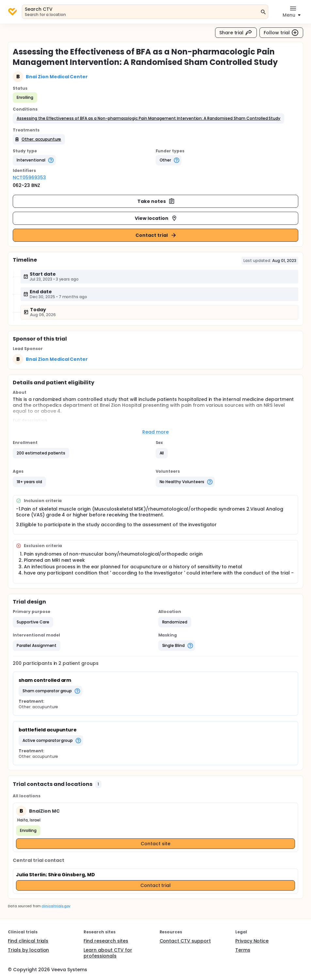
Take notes (156, 201)
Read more (155, 432)
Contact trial (156, 235)
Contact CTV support (185, 941)
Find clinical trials (28, 941)
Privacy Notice (252, 941)
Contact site (155, 844)
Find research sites (106, 941)
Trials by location (28, 950)
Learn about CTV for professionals (108, 953)
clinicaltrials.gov (56, 906)
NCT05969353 (29, 177)
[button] (148, 118)
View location (156, 218)
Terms (243, 950)
